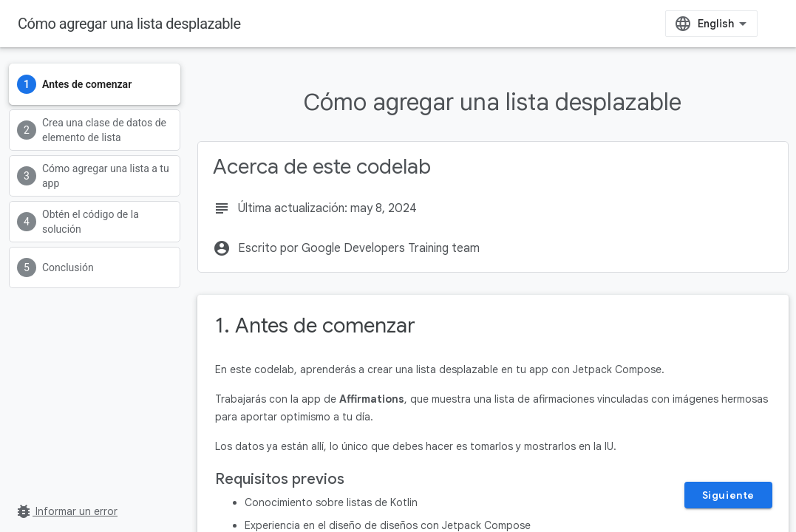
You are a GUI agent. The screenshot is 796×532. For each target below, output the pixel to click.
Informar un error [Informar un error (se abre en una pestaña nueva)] (66, 511)
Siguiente (728, 495)
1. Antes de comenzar (315, 325)
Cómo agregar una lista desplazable (129, 24)
